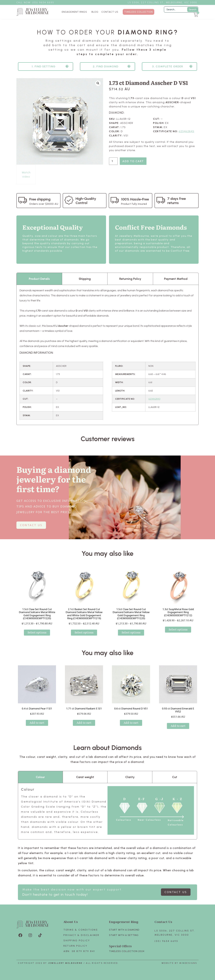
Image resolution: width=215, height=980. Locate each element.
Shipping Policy (77, 940)
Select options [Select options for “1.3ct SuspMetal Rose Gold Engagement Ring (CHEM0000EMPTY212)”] (178, 629)
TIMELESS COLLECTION (138, 12)
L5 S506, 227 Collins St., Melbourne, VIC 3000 (162, 2)
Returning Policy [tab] (130, 279)
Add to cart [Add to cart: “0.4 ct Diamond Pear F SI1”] (37, 723)
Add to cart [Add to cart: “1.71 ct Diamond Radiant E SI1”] (84, 723)
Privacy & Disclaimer (81, 935)
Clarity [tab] (130, 777)
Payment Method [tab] (176, 279)
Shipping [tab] (85, 279)
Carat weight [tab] (85, 777)
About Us (71, 922)
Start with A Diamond (124, 930)
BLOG (95, 12)
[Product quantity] (113, 161)
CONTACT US (110, 12)
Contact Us (163, 922)
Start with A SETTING (124, 935)
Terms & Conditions (81, 930)
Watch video (26, 175)
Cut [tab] (175, 777)
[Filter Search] (181, 9)
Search (193, 9)
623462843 (186, 131)
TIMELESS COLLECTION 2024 (127, 951)
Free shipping (40, 199)
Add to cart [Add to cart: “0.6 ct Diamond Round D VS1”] (131, 723)
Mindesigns (188, 963)
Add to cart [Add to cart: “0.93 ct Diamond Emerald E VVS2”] (178, 726)
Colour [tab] (40, 777)
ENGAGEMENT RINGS (75, 12)
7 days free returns (177, 201)
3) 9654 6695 (45, 2)
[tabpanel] (107, 355)
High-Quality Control (86, 201)
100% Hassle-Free (135, 199)
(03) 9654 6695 (166, 941)
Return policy (75, 946)
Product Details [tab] (39, 279)
